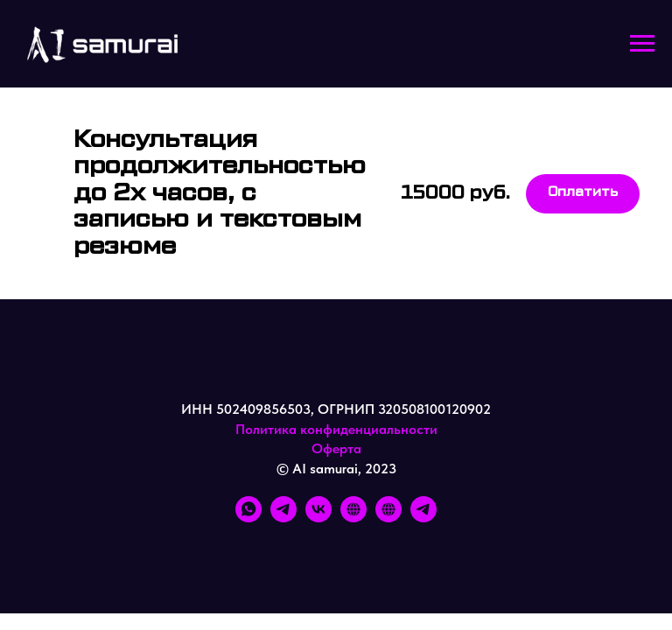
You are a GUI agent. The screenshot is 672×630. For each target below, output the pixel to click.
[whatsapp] (248, 518)
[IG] (353, 518)
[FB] (388, 518)
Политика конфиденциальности (336, 429)
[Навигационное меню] (642, 44)
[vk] (318, 518)
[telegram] (283, 518)
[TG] (423, 518)
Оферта (336, 448)
